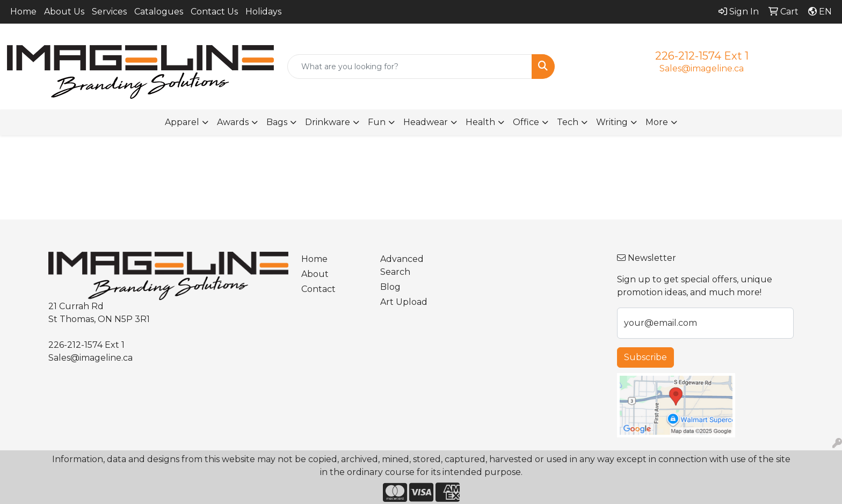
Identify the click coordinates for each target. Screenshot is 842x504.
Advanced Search (402, 265)
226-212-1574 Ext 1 (702, 56)
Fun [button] (377, 122)
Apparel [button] (182, 122)
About (315, 274)
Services (109, 12)
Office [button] (526, 122)
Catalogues (159, 12)
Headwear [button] (426, 122)
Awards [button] (233, 122)
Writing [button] (612, 122)
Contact (318, 289)
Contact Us (214, 12)
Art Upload (404, 302)
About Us (64, 12)
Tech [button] (568, 122)
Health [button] (480, 122)
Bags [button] (277, 122)
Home (23, 12)
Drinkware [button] (328, 122)
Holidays (263, 12)
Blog (390, 287)
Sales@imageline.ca (702, 68)
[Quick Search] (410, 67)
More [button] (657, 122)
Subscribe (645, 357)
